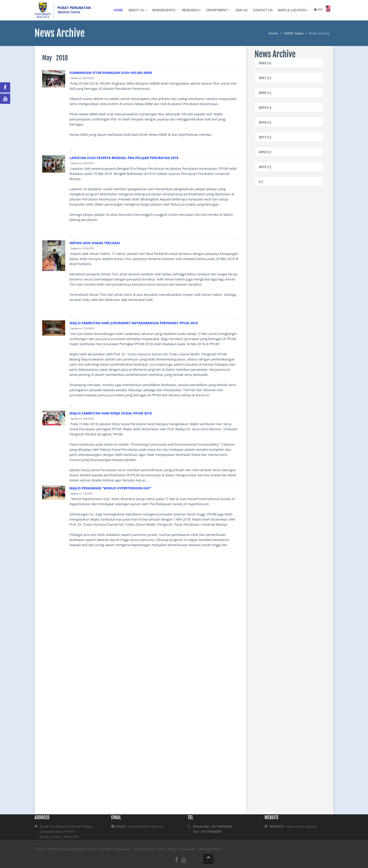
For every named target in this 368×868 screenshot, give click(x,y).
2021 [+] (265, 78)
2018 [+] (265, 122)
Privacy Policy (144, 849)
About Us (137, 10)
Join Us (241, 10)
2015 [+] (265, 167)
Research (192, 10)
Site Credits (166, 849)
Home (118, 10)
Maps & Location (293, 10)
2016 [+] (265, 152)
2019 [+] (265, 107)
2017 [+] (265, 137)
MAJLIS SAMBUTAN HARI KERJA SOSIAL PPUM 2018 (111, 413)
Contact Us (263, 10)
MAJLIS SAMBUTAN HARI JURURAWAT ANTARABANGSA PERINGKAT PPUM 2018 (134, 323)
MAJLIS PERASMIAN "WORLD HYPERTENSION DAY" (111, 488)
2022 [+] (265, 63)
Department (218, 10)
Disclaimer (187, 849)
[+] (261, 182)
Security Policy (210, 849)
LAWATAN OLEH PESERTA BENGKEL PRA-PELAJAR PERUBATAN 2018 (124, 158)
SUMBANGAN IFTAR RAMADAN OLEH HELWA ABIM (111, 73)
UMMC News (293, 33)
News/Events (164, 10)
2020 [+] (265, 93)
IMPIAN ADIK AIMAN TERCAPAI (95, 243)
